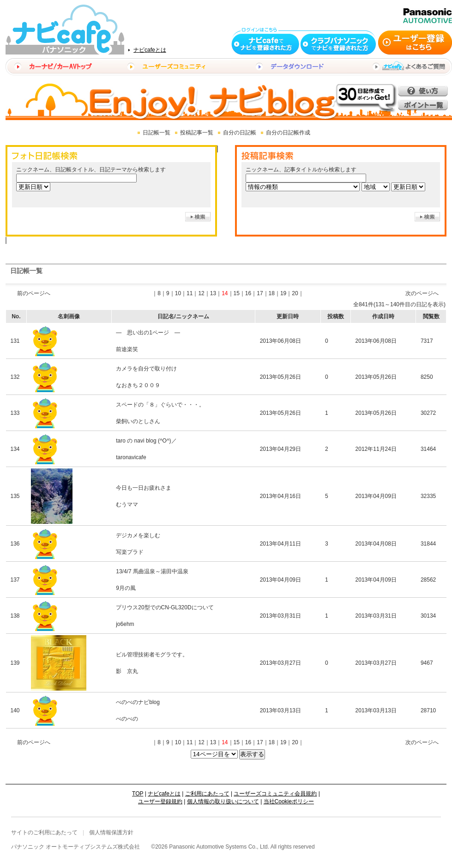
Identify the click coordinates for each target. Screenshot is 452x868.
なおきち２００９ (138, 385)
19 (283, 293)
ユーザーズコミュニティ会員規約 (275, 794)
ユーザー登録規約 (160, 801)
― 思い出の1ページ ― (148, 333)
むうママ (127, 504)
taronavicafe (131, 457)
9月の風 (126, 588)
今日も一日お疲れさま (144, 488)
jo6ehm (125, 624)
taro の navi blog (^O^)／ (146, 441)
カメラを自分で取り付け (146, 369)
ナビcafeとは (150, 50)
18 (272, 293)
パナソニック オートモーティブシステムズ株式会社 (75, 847)
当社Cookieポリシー (289, 801)
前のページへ (34, 293)
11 (190, 293)
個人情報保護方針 (111, 832)
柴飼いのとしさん (138, 421)
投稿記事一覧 (197, 133)
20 (295, 293)
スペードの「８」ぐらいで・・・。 (160, 405)
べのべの (127, 719)
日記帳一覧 (157, 133)
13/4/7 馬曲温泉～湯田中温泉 (152, 571)
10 (178, 293)
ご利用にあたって (207, 794)
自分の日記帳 (240, 133)
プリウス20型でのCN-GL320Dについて (165, 607)
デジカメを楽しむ (138, 535)
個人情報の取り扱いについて (223, 801)
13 (213, 293)
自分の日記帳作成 (288, 133)
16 (248, 293)
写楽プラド (130, 552)
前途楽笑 (127, 349)
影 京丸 (127, 671)
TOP (138, 794)
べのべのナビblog (138, 702)
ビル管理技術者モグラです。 (152, 655)
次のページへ (422, 293)
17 (260, 293)
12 (201, 293)
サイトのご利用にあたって (44, 832)
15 (237, 293)
